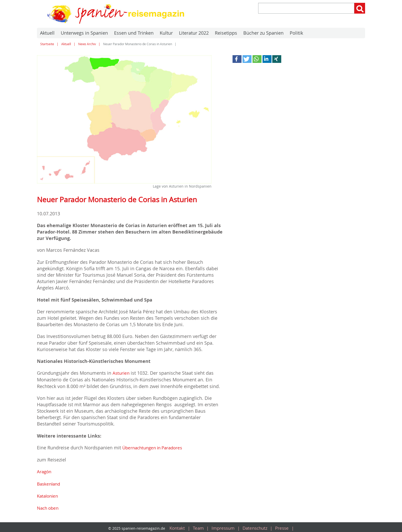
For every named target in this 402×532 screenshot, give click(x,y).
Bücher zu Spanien (263, 33)
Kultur (166, 33)
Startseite (47, 44)
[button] (237, 59)
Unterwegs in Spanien (84, 33)
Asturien (122, 373)
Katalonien (48, 495)
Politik (296, 33)
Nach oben (49, 507)
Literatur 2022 (194, 33)
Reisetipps (226, 33)
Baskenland (49, 483)
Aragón (45, 471)
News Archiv (87, 44)
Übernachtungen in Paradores (155, 447)
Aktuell (47, 33)
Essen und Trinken (134, 33)
